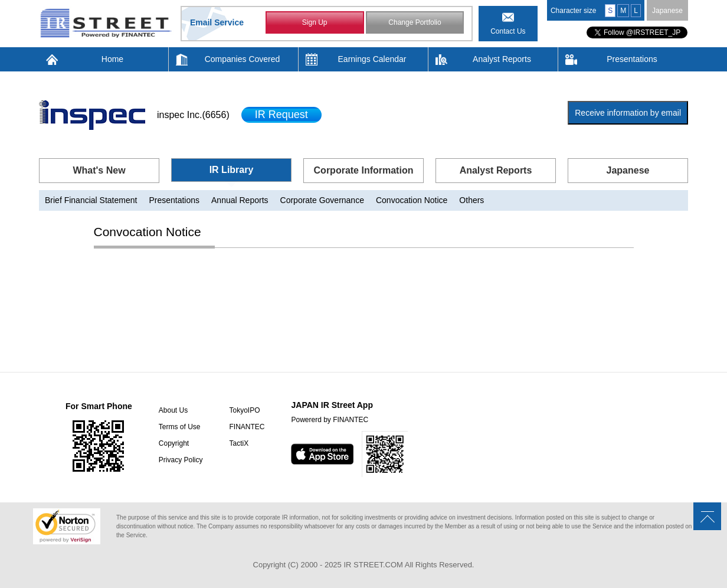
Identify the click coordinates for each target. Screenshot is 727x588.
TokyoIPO (244, 410)
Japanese (667, 11)
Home (112, 59)
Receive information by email (628, 113)
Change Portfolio (415, 22)
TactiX (239, 443)
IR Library (232, 170)
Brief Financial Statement (91, 200)
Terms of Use (180, 427)
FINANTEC (247, 427)
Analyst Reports (502, 59)
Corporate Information (364, 170)
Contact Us (508, 31)
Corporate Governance (322, 200)
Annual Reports (240, 200)
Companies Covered (243, 59)
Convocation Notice (412, 200)
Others (471, 200)
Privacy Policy (181, 460)
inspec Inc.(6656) (193, 115)
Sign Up (315, 22)
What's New (99, 170)
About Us (173, 410)
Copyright (174, 443)
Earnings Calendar (372, 59)
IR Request (281, 115)
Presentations (632, 59)
